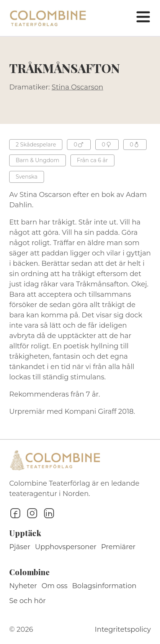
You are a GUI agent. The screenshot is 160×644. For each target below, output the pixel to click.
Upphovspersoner (66, 547)
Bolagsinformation (104, 586)
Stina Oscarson (78, 87)
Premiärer (118, 547)
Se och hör (28, 601)
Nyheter (23, 586)
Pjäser (20, 547)
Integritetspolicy (123, 629)
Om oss (55, 586)
